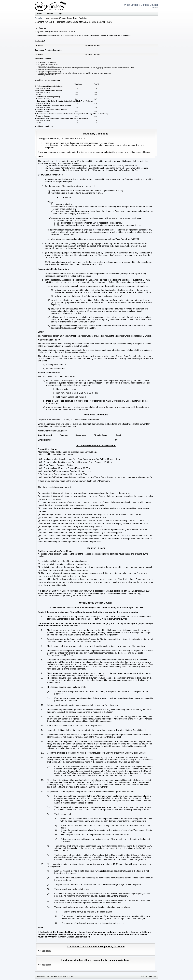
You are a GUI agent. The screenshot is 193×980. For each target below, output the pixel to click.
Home (39, 14)
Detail (75, 18)
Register (50, 14)
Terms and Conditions (148, 976)
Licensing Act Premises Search (61, 18)
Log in (60, 14)
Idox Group (58, 976)
